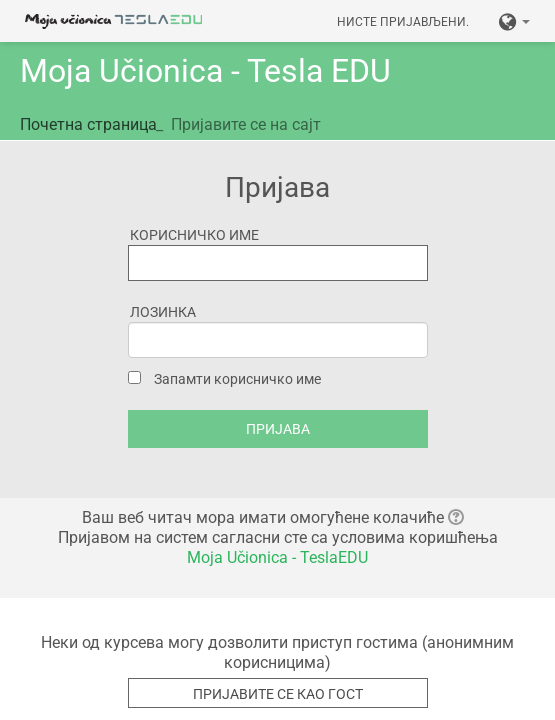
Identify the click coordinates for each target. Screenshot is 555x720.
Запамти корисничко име (237, 379)
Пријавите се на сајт (246, 124)
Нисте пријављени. (403, 22)
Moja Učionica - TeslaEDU (277, 557)
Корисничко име (194, 235)
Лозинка (163, 312)
